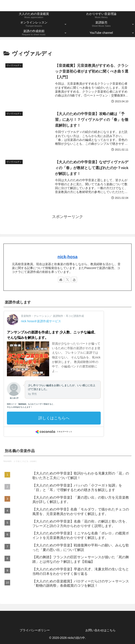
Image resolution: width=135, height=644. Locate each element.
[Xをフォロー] (67, 280)
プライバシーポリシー (35, 630)
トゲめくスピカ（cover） (26, 461)
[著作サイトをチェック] (61, 280)
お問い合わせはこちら (100, 630)
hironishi (7, 461)
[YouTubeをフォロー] (74, 280)
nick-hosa (67, 257)
